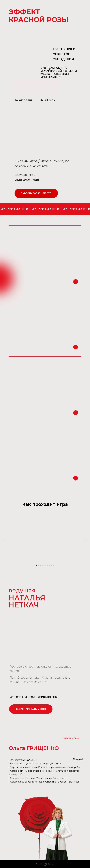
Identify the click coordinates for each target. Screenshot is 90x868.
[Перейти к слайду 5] (45, 565)
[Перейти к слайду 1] (37, 565)
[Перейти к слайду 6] (47, 565)
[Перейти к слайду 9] (53, 565)
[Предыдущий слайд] (5, 539)
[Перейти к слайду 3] (41, 565)
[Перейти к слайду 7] (49, 565)
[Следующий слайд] (85, 539)
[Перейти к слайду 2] (39, 565)
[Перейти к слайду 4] (43, 565)
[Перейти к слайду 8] (51, 565)
